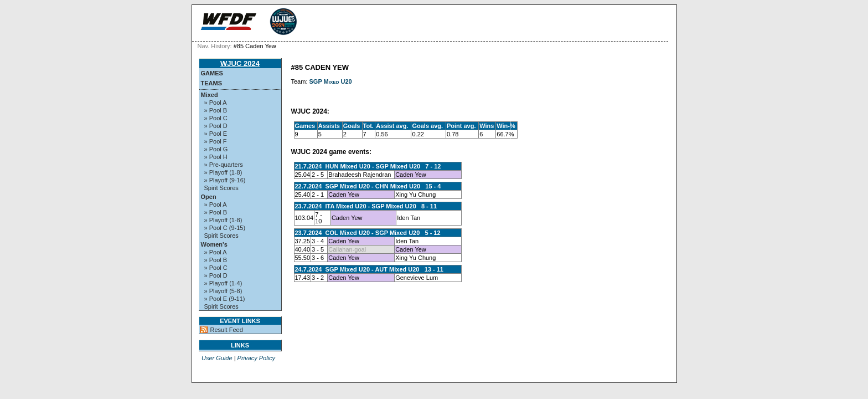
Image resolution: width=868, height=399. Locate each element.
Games (212, 73)
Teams (212, 83)
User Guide (217, 358)
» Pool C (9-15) (225, 228)
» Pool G (216, 149)
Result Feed (227, 330)
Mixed (210, 95)
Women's (214, 244)
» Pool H (216, 157)
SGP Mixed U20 (331, 81)
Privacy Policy (256, 358)
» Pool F (216, 141)
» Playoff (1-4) (223, 283)
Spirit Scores (221, 188)
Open (209, 197)
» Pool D (216, 126)
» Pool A (216, 103)
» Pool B (216, 110)
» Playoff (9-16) (225, 180)
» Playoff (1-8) (223, 172)
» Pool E (216, 134)
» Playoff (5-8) (223, 291)
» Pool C (216, 118)
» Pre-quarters (224, 165)
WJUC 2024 (240, 63)
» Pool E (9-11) (225, 299)
